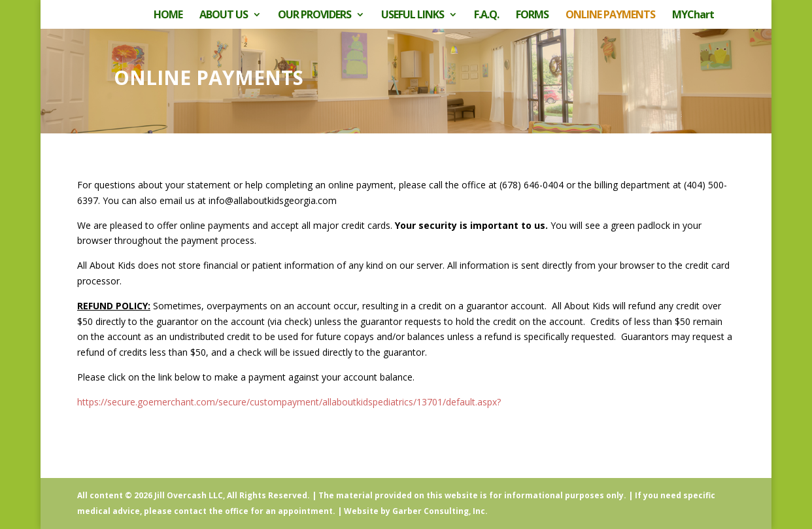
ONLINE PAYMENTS (610, 16)
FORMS (532, 16)
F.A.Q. (486, 16)
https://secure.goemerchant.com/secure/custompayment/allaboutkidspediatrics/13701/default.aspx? (289, 402)
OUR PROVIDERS (314, 16)
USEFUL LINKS (413, 16)
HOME (168, 16)
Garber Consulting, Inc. (440, 511)
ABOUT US (224, 16)
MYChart (693, 16)
